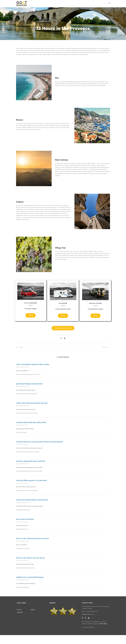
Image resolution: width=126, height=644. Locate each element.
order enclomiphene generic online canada (33, 373)
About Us (19, 619)
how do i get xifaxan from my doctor (31, 567)
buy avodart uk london (25, 528)
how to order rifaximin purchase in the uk (32, 547)
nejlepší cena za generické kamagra (30, 586)
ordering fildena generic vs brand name (31, 489)
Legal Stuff (20, 621)
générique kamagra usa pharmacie (30, 393)
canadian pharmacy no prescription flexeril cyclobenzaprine (40, 451)
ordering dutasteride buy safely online (31, 431)
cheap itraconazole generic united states (32, 509)
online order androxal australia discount (32, 412)
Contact (33, 619)
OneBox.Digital (103, 633)
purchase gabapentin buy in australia (31, 470)
